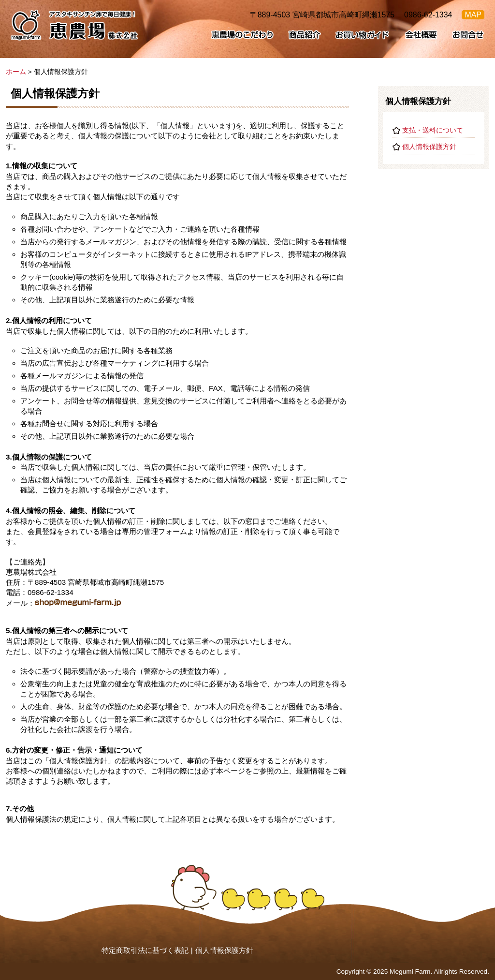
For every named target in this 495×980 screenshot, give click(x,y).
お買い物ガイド (363, 35)
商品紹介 (305, 35)
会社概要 (421, 35)
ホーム (16, 72)
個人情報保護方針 (429, 147)
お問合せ (468, 35)
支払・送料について (433, 130)
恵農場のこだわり (242, 35)
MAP (473, 15)
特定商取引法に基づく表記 (145, 950)
